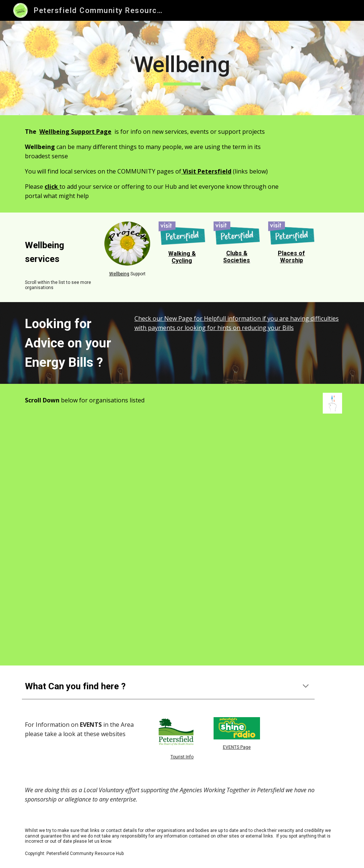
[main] (182, 68)
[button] (306, 687)
